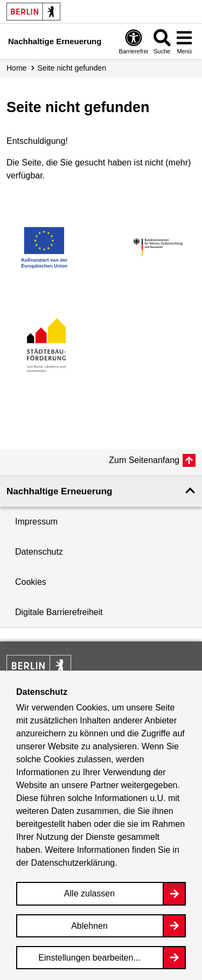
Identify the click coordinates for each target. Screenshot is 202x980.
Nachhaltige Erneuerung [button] (59, 491)
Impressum (36, 522)
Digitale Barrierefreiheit (59, 612)
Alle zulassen (89, 893)
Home (16, 68)
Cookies (31, 582)
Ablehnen (89, 926)
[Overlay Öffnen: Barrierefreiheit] (134, 41)
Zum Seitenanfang (144, 460)
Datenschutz (39, 552)
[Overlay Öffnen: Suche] (162, 41)
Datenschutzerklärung (73, 863)
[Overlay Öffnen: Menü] (184, 41)
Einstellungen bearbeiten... (89, 958)
